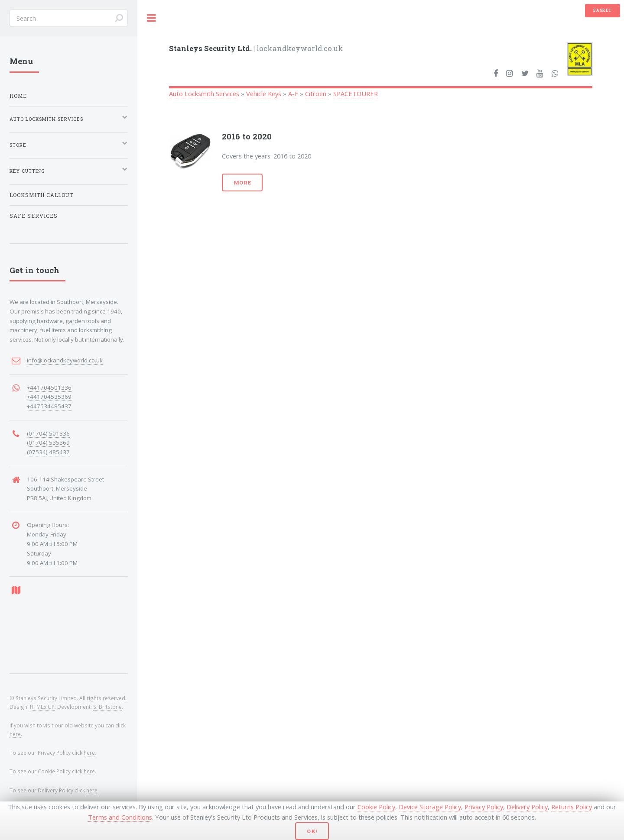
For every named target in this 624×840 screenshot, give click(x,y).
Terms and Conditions (120, 817)
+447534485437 (49, 406)
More (243, 183)
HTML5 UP (42, 707)
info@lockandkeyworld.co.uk (65, 360)
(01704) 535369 (48, 443)
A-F (293, 94)
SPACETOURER (356, 94)
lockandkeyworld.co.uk (256, 48)
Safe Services (34, 216)
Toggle (152, 18)
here (15, 734)
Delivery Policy (527, 807)
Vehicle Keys (264, 94)
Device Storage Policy (430, 807)
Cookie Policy (376, 807)
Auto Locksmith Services (204, 94)
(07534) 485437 (48, 452)
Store (18, 145)
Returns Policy (572, 807)
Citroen (316, 94)
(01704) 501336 (48, 433)
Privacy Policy (484, 807)
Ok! (312, 831)
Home (18, 96)
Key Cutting (27, 171)
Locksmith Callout (41, 195)
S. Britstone (107, 707)
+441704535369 (49, 397)
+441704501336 (49, 388)
